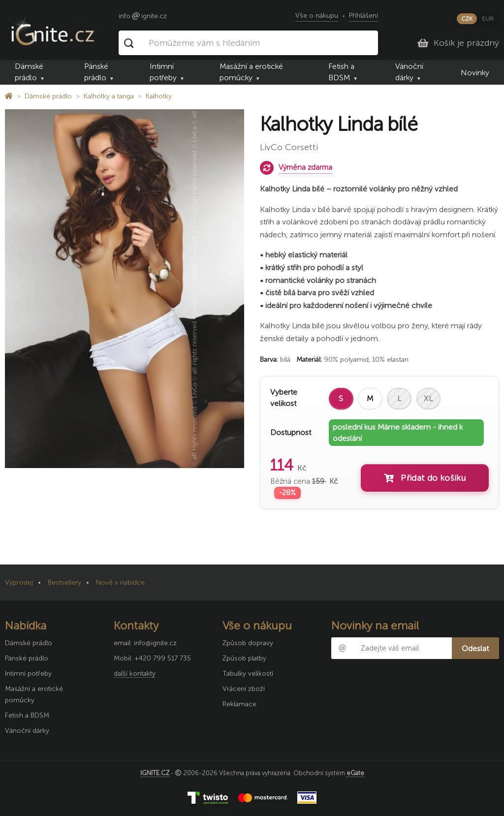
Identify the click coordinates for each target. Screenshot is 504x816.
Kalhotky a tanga (109, 96)
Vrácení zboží (244, 689)
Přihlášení (363, 16)
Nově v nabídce (120, 582)
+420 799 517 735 (163, 658)
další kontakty (135, 674)
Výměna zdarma (305, 167)
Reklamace (239, 704)
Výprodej (19, 582)
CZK (467, 19)
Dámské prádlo (29, 72)
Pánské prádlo (96, 72)
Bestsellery (64, 582)
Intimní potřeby (163, 72)
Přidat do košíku (425, 478)
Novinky (475, 73)
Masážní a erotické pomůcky (251, 72)
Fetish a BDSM (341, 72)
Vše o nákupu (317, 16)
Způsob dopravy (248, 643)
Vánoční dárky (409, 72)
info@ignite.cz (155, 643)
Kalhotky (159, 96)
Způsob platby (244, 658)
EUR (488, 19)
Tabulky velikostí (248, 674)
